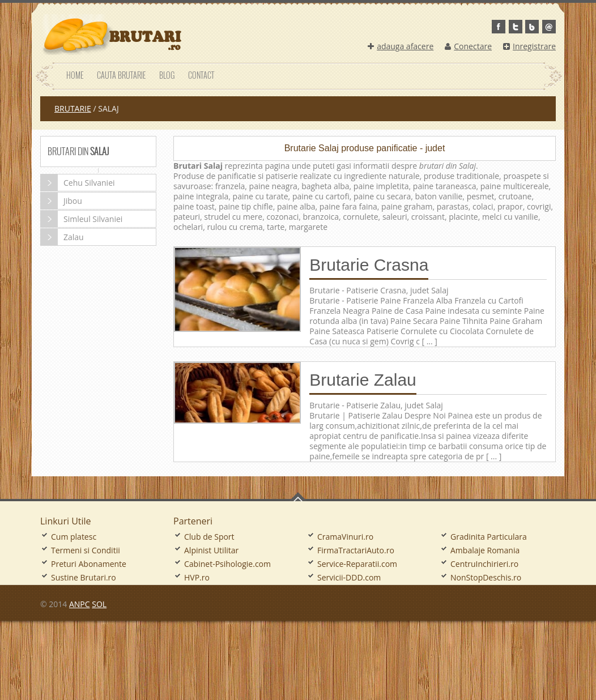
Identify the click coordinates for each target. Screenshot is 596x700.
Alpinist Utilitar (211, 550)
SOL (99, 604)
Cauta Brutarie (121, 75)
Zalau (62, 237)
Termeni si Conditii (86, 550)
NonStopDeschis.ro (486, 577)
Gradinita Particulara (489, 537)
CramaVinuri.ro (345, 537)
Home (75, 75)
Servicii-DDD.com (349, 577)
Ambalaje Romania (485, 550)
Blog (167, 75)
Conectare (468, 46)
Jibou (61, 201)
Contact (201, 75)
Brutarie (73, 108)
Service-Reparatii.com (357, 564)
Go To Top (298, 497)
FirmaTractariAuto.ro (356, 550)
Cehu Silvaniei (78, 183)
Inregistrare (529, 46)
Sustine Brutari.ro (84, 577)
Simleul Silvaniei (82, 219)
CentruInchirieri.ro (484, 564)
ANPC (80, 604)
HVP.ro (197, 577)
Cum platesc (74, 537)
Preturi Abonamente (89, 564)
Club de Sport (209, 537)
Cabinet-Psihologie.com (227, 564)
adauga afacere (401, 46)
